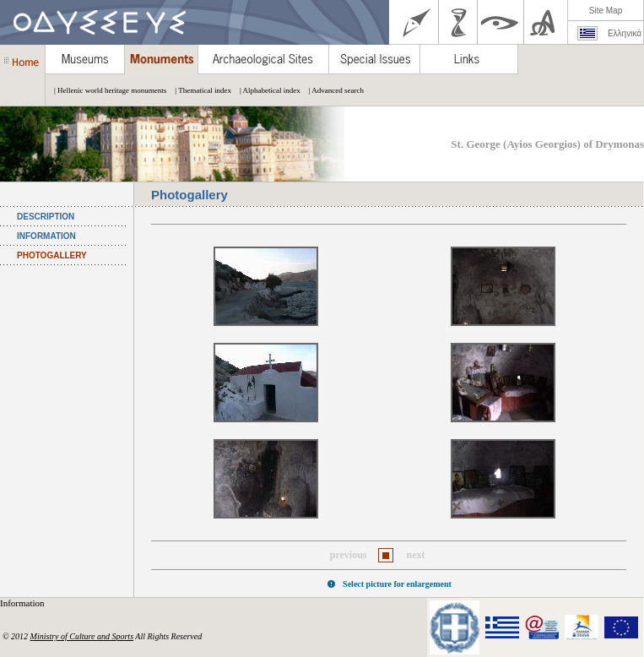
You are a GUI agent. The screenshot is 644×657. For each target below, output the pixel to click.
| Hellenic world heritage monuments (106, 90)
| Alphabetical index (266, 90)
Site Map (606, 11)
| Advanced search (332, 90)
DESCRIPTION (46, 217)
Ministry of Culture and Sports (82, 636)
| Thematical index (199, 90)
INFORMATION (46, 236)
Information (23, 603)
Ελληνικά (625, 33)
